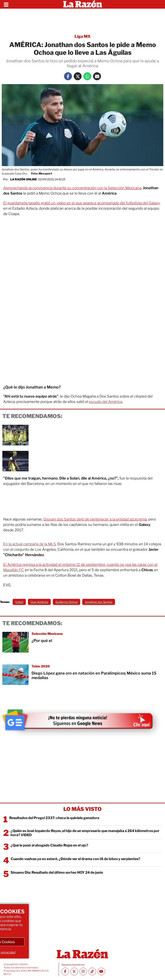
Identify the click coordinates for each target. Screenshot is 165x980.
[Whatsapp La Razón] (87, 76)
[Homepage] (83, 4)
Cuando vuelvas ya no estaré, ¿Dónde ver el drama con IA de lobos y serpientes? (76, 859)
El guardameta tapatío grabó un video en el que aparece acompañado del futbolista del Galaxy (82, 203)
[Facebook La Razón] (68, 76)
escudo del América (106, 402)
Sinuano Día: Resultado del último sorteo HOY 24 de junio (57, 872)
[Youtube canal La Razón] (101, 971)
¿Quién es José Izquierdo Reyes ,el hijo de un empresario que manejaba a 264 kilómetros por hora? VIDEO (85, 833)
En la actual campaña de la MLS (30, 544)
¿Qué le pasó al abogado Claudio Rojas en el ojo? (49, 845)
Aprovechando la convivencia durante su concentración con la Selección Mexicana (72, 188)
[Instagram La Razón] (83, 971)
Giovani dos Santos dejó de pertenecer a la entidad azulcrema (95, 519)
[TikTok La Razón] (92, 971)
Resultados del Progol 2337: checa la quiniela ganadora (54, 818)
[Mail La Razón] (97, 76)
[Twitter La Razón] (78, 76)
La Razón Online (24, 179)
